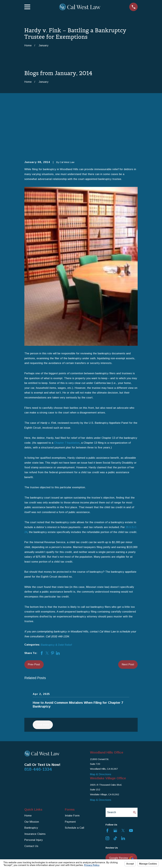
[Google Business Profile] (115, 782)
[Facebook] (107, 782)
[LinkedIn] (123, 789)
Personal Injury (34, 791)
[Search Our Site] (135, 763)
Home (28, 767)
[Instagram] (107, 789)
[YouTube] (131, 782)
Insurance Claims (35, 785)
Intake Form (72, 767)
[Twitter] (123, 782)
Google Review (121, 809)
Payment (70, 773)
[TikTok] (115, 789)
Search (112, 763)
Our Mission (32, 773)
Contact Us (31, 797)
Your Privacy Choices (68, 858)
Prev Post (34, 615)
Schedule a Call (75, 779)
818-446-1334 (38, 720)
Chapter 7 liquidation (67, 394)
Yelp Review (119, 823)
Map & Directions (101, 725)
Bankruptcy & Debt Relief (56, 596)
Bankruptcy (31, 779)
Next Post (128, 615)
